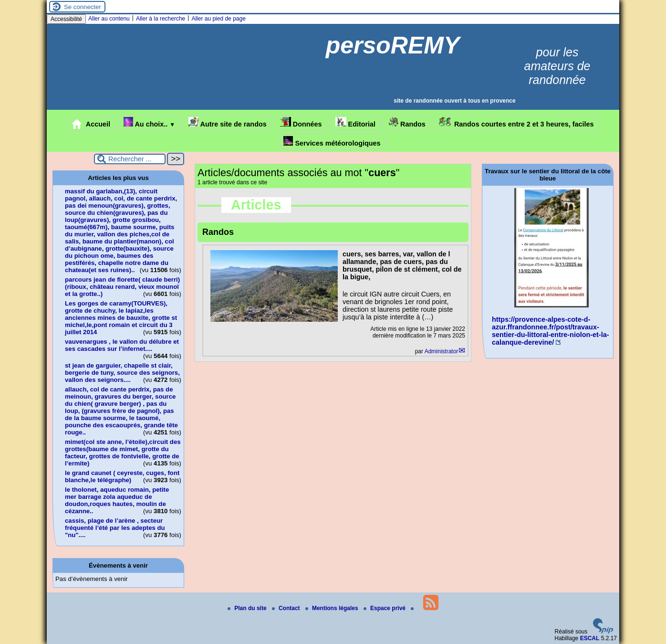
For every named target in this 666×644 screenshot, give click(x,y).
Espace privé (385, 608)
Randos (407, 122)
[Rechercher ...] (130, 159)
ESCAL (590, 638)
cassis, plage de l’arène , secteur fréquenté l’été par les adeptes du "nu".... (115, 528)
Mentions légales (333, 608)
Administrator (442, 351)
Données (301, 122)
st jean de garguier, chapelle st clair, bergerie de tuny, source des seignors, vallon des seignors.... (122, 373)
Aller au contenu (109, 19)
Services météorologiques (332, 142)
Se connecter (83, 7)
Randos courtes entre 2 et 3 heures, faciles (516, 122)
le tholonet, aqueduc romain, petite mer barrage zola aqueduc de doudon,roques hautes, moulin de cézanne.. (117, 500)
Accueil (91, 124)
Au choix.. (149, 122)
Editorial (356, 122)
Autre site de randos (228, 122)
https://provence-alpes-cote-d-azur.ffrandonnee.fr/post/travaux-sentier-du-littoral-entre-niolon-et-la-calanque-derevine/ (550, 331)
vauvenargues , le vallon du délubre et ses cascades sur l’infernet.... (122, 345)
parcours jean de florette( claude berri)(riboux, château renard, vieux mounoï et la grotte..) (122, 287)
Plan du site (248, 608)
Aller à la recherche (161, 19)
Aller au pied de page (218, 19)
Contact (287, 608)
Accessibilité (66, 19)
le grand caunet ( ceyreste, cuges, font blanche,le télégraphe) (122, 476)
